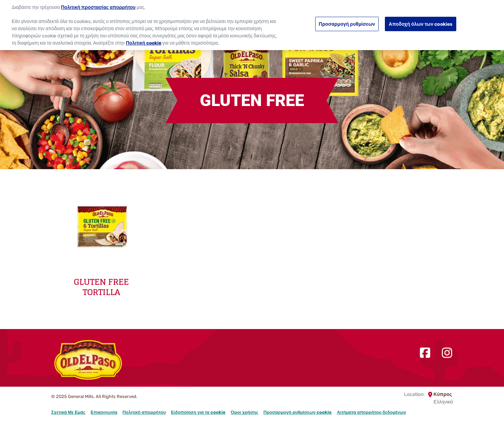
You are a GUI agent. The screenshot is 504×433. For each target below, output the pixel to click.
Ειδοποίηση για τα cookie (198, 412)
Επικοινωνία (104, 412)
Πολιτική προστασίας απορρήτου (98, 4)
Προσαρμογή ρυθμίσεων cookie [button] (297, 412)
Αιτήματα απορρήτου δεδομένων (371, 412)
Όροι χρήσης (244, 412)
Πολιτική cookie (144, 39)
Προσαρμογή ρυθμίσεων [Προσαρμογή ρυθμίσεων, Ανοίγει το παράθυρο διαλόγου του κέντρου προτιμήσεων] (347, 21)
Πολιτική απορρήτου (144, 412)
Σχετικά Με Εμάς (68, 412)
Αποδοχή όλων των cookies (421, 21)
